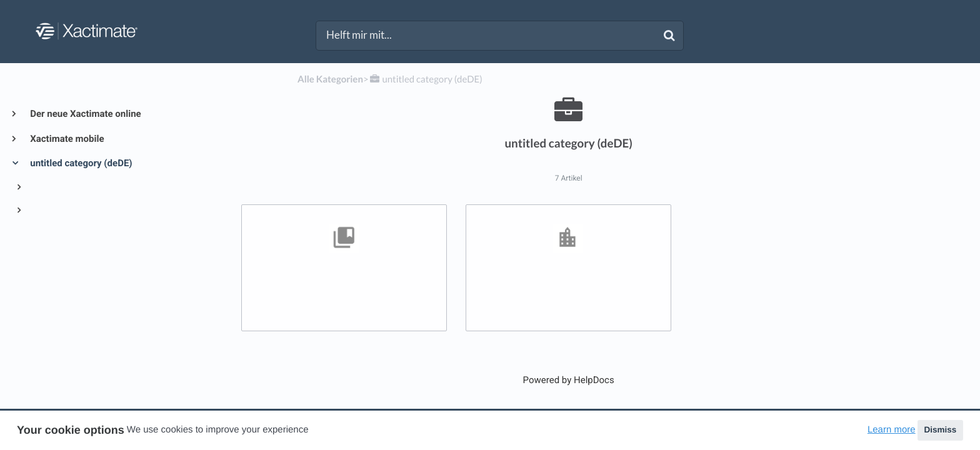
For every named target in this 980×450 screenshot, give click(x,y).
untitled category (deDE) (80, 163)
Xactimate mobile (66, 139)
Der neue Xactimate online (85, 114)
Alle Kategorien (330, 79)
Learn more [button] (892, 430)
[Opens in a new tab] (569, 380)
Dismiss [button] (940, 430)
